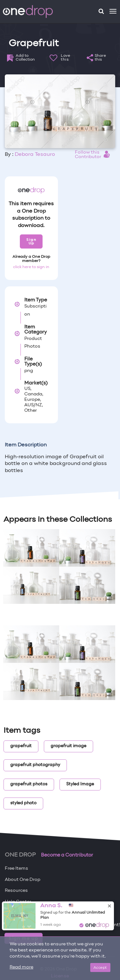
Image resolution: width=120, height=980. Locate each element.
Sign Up (31, 241)
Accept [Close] (100, 967)
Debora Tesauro (35, 155)
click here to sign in (31, 267)
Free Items (16, 869)
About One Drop (23, 880)
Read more (21, 967)
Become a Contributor (67, 855)
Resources (16, 891)
